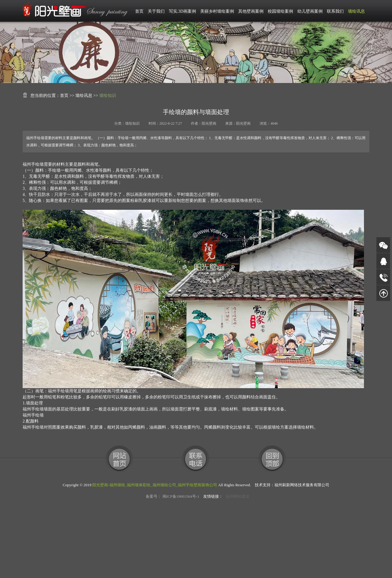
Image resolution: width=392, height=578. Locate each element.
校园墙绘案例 (280, 11)
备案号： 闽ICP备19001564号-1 (172, 496)
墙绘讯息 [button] (356, 11)
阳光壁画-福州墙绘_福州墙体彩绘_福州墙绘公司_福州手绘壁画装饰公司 (155, 485)
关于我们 (156, 11)
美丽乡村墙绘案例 (217, 11)
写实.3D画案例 (183, 11)
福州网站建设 (238, 496)
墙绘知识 (108, 96)
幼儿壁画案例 (310, 11)
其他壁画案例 (251, 11)
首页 (139, 11)
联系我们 (335, 11)
